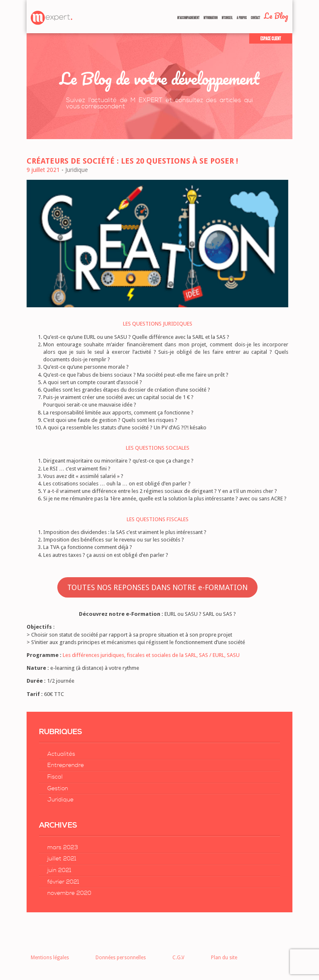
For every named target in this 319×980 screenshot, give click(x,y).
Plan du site (224, 958)
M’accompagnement (189, 18)
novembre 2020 (69, 893)
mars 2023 (63, 848)
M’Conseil (227, 18)
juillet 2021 (62, 859)
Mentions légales (50, 958)
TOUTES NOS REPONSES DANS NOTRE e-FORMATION (157, 587)
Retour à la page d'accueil (52, 18)
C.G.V (178, 958)
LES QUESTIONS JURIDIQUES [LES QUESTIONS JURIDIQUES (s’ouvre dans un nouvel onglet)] (158, 324)
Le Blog (276, 16)
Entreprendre (66, 765)
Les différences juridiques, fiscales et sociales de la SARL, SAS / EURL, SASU (151, 655)
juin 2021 (59, 870)
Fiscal (55, 777)
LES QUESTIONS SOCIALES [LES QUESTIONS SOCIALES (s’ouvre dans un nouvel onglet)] (158, 448)
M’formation (211, 18)
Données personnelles (121, 958)
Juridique (60, 800)
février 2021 (63, 882)
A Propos (242, 18)
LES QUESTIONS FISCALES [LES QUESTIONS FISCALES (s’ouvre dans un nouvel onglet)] (158, 519)
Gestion (58, 789)
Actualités (61, 754)
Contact (255, 18)
